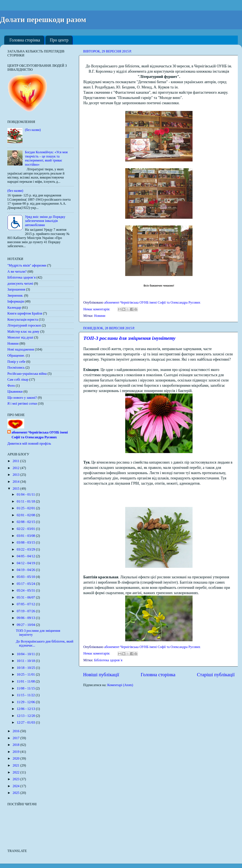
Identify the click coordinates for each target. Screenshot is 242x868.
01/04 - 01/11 (26, 495)
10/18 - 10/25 (26, 668)
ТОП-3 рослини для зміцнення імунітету (129, 338)
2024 (16, 786)
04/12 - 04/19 (26, 563)
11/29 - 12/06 (26, 702)
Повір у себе (16, 362)
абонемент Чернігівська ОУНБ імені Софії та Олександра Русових (40, 435)
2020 (16, 759)
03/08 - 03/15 (26, 543)
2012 (16, 468)
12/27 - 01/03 (26, 723)
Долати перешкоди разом (43, 20)
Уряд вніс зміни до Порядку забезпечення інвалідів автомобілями (45, 221)
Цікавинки (15, 392)
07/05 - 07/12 (26, 604)
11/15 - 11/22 (26, 695)
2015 (16, 489)
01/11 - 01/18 (26, 501)
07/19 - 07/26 (26, 611)
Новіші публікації (101, 675)
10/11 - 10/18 (26, 661)
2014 (16, 482)
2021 (16, 765)
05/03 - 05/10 (26, 577)
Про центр (59, 40)
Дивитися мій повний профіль (29, 444)
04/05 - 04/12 (26, 556)
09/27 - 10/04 (26, 625)
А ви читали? (17, 272)
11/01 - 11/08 (26, 681)
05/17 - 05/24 (26, 584)
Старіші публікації (216, 675)
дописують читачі (20, 284)
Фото (11, 386)
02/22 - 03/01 (26, 529)
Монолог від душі (20, 337)
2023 (16, 779)
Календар (14, 308)
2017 (16, 738)
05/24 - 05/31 (26, 591)
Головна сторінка (25, 40)
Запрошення (16, 289)
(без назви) (33, 130)
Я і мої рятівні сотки (22, 404)
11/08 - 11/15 (26, 688)
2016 (16, 731)
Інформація (16, 301)
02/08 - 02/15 (26, 522)
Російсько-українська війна (27, 374)
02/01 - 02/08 (26, 515)
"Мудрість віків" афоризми (27, 265)
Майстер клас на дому (23, 332)
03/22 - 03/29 (26, 549)
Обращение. (16, 356)
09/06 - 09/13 (26, 618)
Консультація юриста (23, 320)
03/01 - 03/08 (26, 536)
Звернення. (15, 296)
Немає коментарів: (97, 309)
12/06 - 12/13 (26, 709)
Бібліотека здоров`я (108, 660)
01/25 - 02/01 (26, 508)
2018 (16, 745)
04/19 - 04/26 (26, 570)
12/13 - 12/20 (26, 716)
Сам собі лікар (18, 380)
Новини (100, 316)
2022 (16, 772)
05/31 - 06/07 (26, 597)
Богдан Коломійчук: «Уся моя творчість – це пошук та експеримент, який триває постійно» (46, 158)
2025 (16, 793)
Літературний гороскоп (24, 325)
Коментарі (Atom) (120, 685)
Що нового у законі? (22, 398)
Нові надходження (21, 349)
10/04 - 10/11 (26, 654)
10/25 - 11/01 (26, 675)
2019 (16, 752)
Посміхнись (16, 368)
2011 (16, 461)
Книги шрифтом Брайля (25, 313)
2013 (16, 475)
